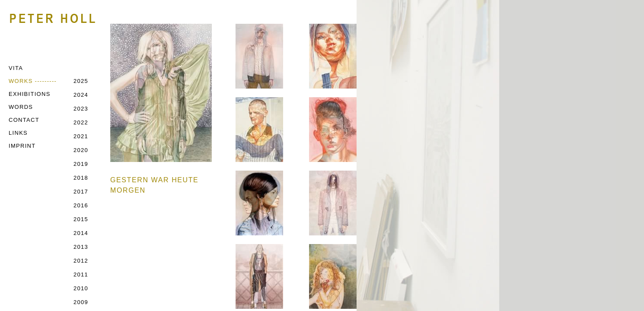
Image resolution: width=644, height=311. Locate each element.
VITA (16, 68)
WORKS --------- (33, 81)
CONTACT (24, 120)
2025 (81, 81)
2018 (81, 178)
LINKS (18, 133)
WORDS (21, 107)
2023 (81, 109)
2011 (81, 275)
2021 (81, 136)
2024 (81, 95)
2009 (81, 302)
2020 (81, 150)
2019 (81, 164)
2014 (81, 233)
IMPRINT (22, 146)
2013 (81, 247)
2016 (81, 205)
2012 (81, 261)
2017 (81, 192)
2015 (81, 219)
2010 (81, 288)
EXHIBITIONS (30, 94)
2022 (81, 122)
